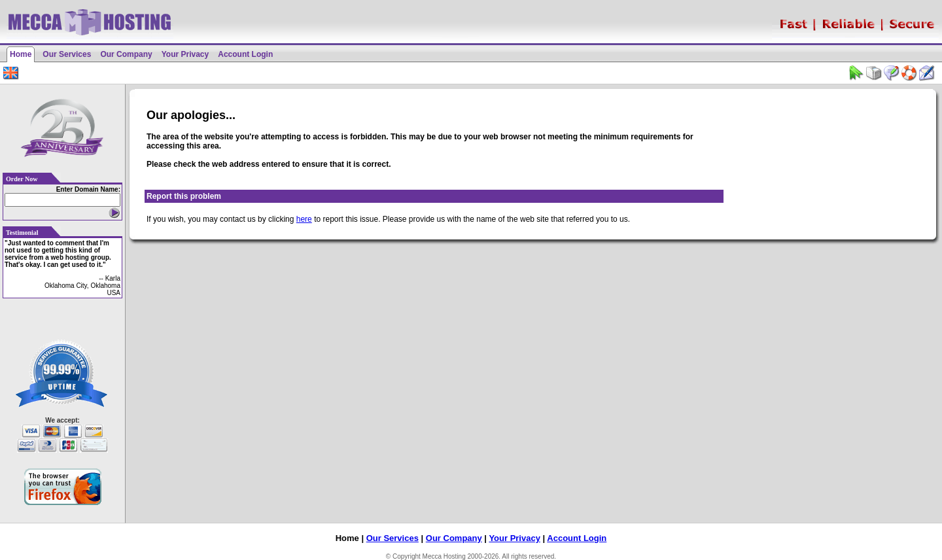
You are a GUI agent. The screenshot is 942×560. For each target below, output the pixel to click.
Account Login (245, 54)
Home (21, 54)
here (304, 219)
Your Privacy (185, 54)
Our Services (67, 54)
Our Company (126, 54)
